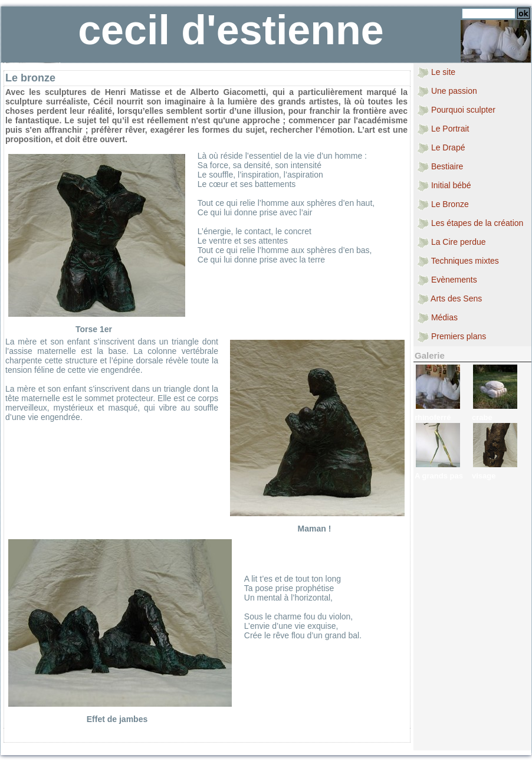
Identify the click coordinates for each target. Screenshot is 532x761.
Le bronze (30, 78)
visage (484, 476)
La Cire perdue (451, 242)
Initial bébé (444, 186)
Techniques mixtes (458, 261)
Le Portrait (443, 129)
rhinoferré (433, 417)
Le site (436, 73)
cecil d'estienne (231, 30)
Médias (437, 318)
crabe (482, 417)
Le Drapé (441, 148)
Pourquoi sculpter (456, 110)
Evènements (447, 280)
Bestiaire (440, 167)
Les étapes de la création (470, 224)
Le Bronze (443, 205)
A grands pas (439, 476)
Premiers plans (451, 337)
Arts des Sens (449, 299)
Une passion (447, 91)
